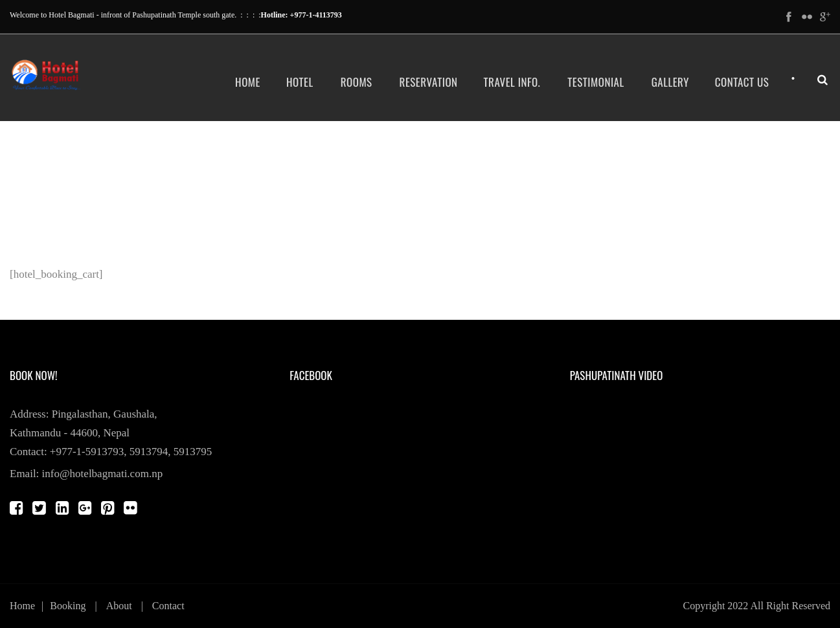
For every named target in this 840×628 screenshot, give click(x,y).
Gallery (670, 82)
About (119, 606)
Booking (68, 606)
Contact (168, 606)
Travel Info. (512, 82)
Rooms (357, 82)
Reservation (429, 82)
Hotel (300, 82)
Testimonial (596, 82)
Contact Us (742, 82)
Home (248, 82)
